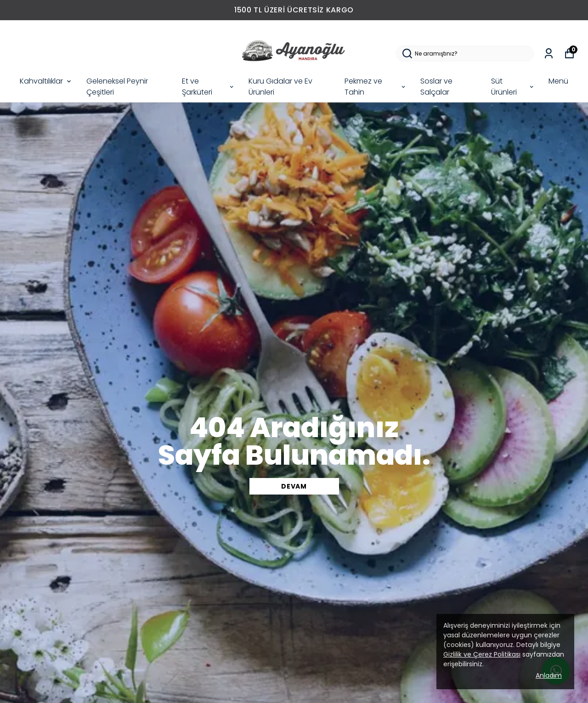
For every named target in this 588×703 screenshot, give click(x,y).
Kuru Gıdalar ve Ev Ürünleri (280, 87)
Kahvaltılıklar (46, 81)
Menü (558, 81)
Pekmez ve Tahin (376, 87)
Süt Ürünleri (513, 87)
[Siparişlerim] (549, 53)
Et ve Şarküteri (208, 87)
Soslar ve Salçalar (436, 87)
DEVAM (294, 486)
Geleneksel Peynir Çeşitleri (117, 87)
